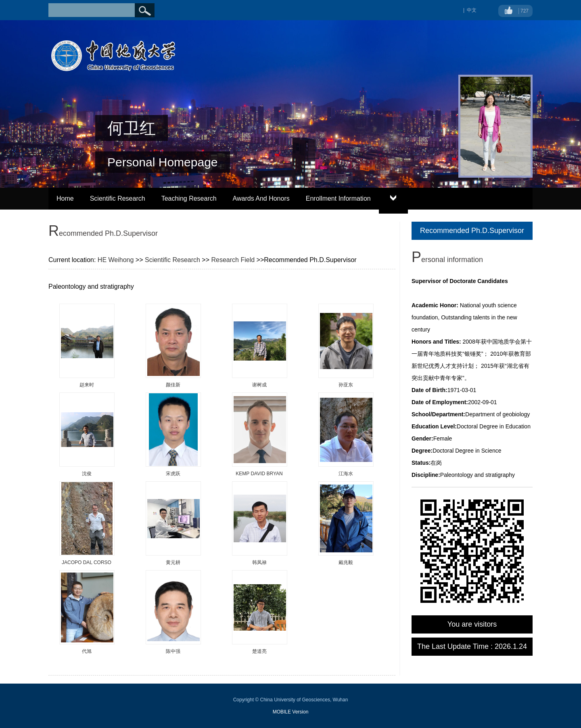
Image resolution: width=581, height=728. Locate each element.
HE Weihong (116, 260)
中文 (472, 10)
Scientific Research (118, 198)
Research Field (233, 260)
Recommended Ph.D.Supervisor (472, 231)
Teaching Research (189, 198)
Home (65, 198)
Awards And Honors (261, 198)
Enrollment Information (338, 198)
